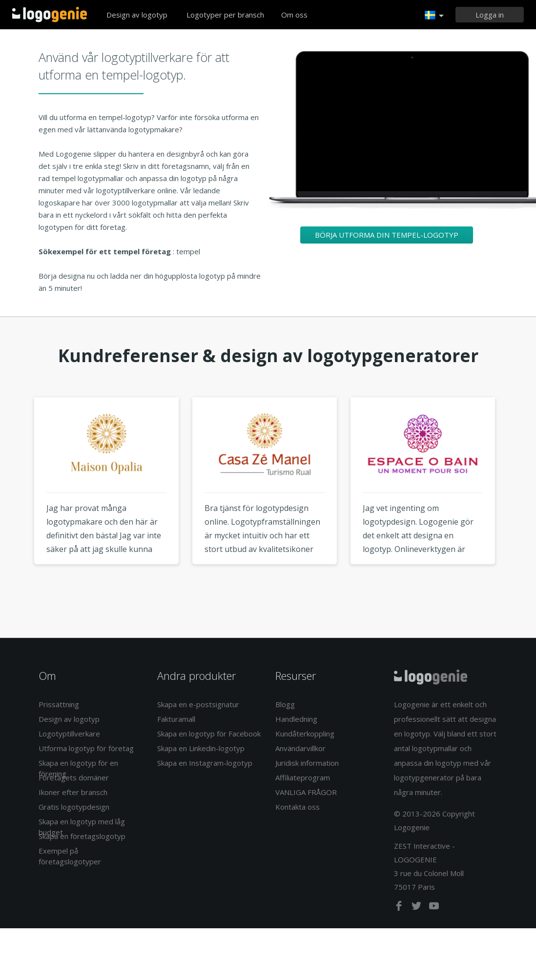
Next (520, 499)
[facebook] (400, 908)
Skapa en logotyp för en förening (78, 768)
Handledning (296, 719)
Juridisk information (307, 763)
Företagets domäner (74, 777)
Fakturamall (176, 719)
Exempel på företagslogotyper (70, 856)
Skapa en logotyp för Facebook (209, 734)
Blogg (285, 704)
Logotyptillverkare (69, 734)
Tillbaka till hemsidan (50, 15)
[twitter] (417, 908)
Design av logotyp (137, 15)
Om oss (294, 15)
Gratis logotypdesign (74, 807)
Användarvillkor (300, 748)
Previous (16, 499)
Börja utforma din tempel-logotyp (387, 235)
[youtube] (434, 908)
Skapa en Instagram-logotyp (205, 763)
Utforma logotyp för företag (86, 748)
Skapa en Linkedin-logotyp (201, 748)
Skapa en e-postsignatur (198, 704)
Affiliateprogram (303, 777)
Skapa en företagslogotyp (82, 836)
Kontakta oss (298, 807)
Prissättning (59, 704)
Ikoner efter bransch (73, 792)
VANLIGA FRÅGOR (306, 792)
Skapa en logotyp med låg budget (82, 827)
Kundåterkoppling (305, 734)
